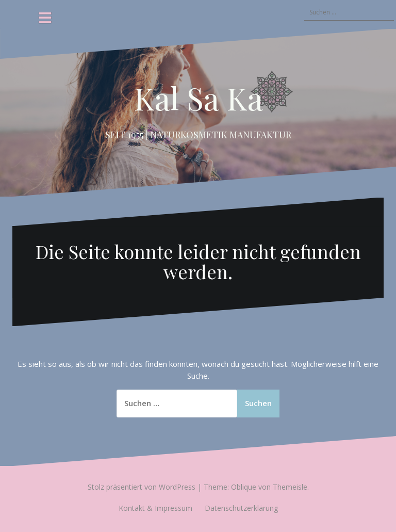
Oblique (244, 487)
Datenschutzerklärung (241, 508)
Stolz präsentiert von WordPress (142, 487)
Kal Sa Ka (198, 98)
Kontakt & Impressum (155, 508)
